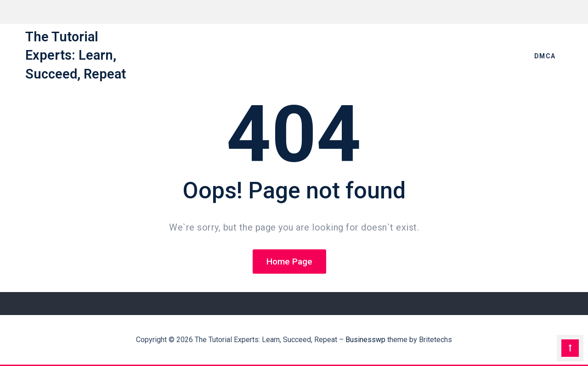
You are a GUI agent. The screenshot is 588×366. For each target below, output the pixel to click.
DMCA (545, 56)
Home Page (289, 262)
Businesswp (365, 340)
